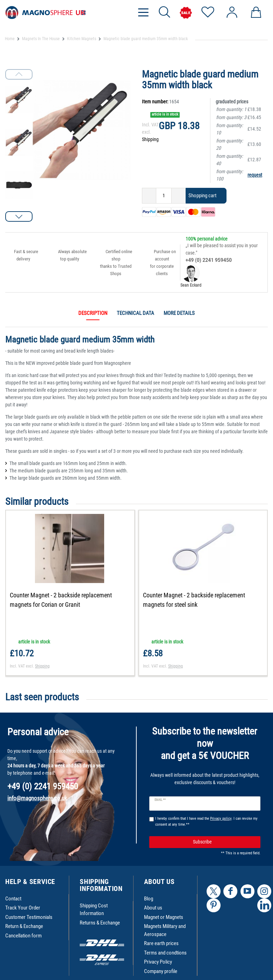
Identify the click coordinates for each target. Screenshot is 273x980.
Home (10, 39)
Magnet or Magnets (164, 917)
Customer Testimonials (29, 917)
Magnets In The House (41, 39)
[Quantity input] (164, 196)
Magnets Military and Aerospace (165, 930)
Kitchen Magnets (82, 39)
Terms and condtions (165, 953)
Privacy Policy (158, 962)
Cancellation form (23, 936)
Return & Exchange (24, 926)
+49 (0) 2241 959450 (209, 260)
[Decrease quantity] (149, 196)
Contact (13, 899)
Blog (149, 899)
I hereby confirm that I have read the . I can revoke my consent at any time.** (206, 821)
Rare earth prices (161, 943)
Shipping (150, 139)
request (255, 175)
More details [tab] (179, 313)
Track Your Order (23, 908)
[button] (19, 216)
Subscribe (224, 842)
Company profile (161, 971)
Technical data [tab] (135, 313)
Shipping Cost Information (94, 910)
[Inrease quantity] (179, 196)
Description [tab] (93, 313)
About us (153, 908)
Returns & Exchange (100, 923)
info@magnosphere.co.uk (37, 798)
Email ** (160, 800)
